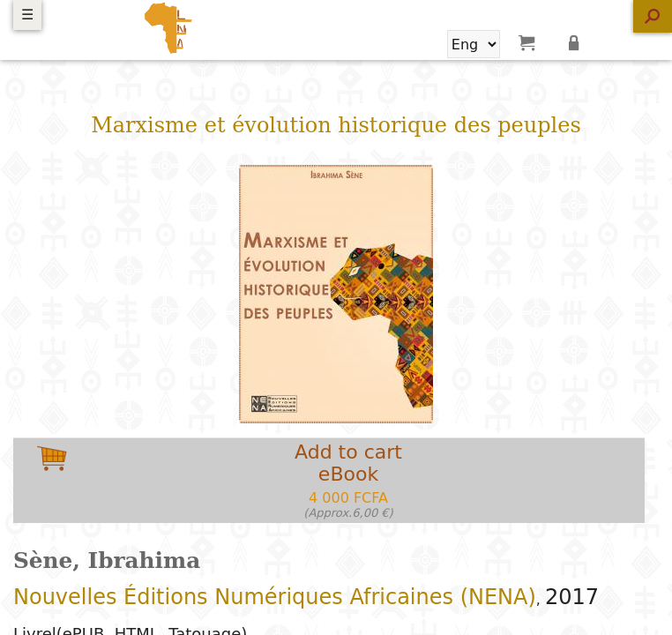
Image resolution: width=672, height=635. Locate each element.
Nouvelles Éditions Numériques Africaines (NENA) (275, 597)
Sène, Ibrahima (107, 560)
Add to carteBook (348, 480)
